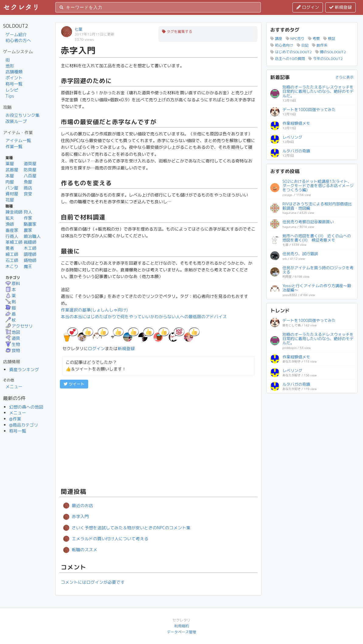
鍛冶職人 (32, 236)
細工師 (12, 254)
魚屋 (28, 182)
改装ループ (16, 121)
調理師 (30, 254)
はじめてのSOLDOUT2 (291, 52)
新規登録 (341, 7)
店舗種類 (14, 72)
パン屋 (12, 188)
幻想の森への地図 (26, 407)
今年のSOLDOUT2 (325, 59)
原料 (13, 283)
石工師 (12, 260)
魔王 (28, 266)
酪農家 (30, 224)
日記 (303, 45)
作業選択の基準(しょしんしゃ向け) (94, 310)
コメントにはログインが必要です (93, 582)
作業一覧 (14, 146)
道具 (13, 338)
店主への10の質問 (288, 59)
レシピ (12, 90)
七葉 (78, 29)
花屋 (10, 200)
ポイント (14, 78)
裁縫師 (30, 242)
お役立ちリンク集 (22, 115)
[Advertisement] (158, 437)
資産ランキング (24, 369)
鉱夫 (10, 218)
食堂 (28, 194)
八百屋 (30, 176)
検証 (329, 38)
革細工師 (14, 242)
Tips (10, 96)
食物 (13, 350)
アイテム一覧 (18, 140)
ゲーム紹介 (16, 35)
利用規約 (181, 626)
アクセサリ (19, 326)
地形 (10, 66)
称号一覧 (14, 84)
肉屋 (10, 182)
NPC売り (295, 38)
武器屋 (12, 170)
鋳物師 (30, 260)
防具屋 (30, 170)
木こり (12, 266)
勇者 (10, 248)
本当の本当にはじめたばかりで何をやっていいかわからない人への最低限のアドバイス (144, 317)
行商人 (12, 236)
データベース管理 (181, 632)
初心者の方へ (18, 40)
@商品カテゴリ (24, 425)
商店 (28, 188)
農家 (28, 230)
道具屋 (30, 164)
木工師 (30, 248)
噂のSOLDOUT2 (331, 52)
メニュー (14, 386)
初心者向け (282, 45)
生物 (13, 344)
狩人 (28, 212)
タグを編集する (177, 31)
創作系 (320, 45)
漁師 (10, 224)
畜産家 (12, 230)
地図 (13, 332)
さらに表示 (344, 77)
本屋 (10, 176)
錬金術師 (14, 212)
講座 (276, 38)
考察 (314, 38)
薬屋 (10, 164)
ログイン (308, 7)
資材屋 (12, 194)
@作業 (15, 419)
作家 (28, 218)
